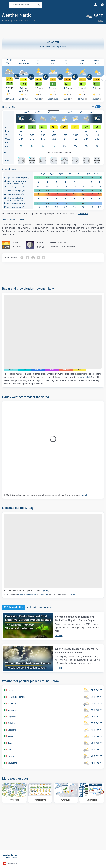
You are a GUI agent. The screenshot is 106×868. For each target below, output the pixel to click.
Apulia (4, 20)
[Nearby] (39, 5)
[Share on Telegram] (39, 257)
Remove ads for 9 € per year (53, 43)
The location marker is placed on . (28, 590)
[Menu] (4, 5)
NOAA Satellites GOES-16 (28, 594)
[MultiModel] (92, 792)
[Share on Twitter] (33, 257)
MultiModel (83, 213)
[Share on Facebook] (28, 257)
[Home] (10, 855)
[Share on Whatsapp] (22, 257)
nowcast (72, 594)
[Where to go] (66, 792)
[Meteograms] (40, 792)
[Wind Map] (14, 792)
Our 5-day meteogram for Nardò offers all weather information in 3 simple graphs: (47, 495)
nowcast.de (85, 377)
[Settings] (102, 5)
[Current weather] (95, 17)
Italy (10, 20)
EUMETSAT (44, 594)
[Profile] (96, 5)
